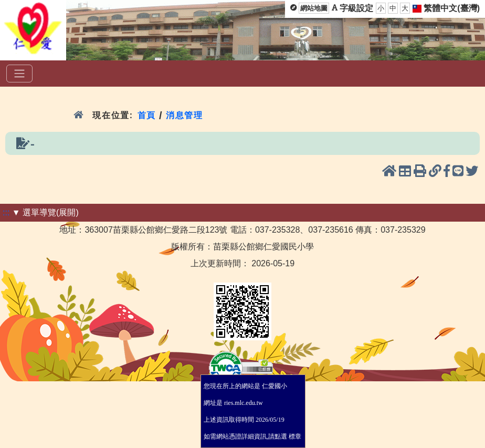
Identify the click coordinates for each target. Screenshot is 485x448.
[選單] (19, 74)
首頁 (147, 115)
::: (6, 212)
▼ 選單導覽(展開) (45, 212)
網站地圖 (314, 8)
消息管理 (184, 115)
